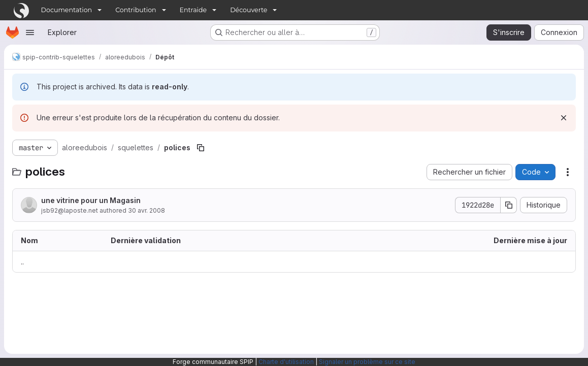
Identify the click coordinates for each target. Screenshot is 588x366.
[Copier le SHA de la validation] (509, 205)
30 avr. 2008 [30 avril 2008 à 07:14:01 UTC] (146, 210)
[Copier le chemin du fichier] (201, 148)
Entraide (193, 10)
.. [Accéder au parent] (22, 262)
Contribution (136, 10)
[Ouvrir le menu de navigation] (30, 32)
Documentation (67, 10)
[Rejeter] (564, 118)
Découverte (249, 10)
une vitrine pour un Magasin (91, 200)
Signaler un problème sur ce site (367, 362)
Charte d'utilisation (286, 362)
